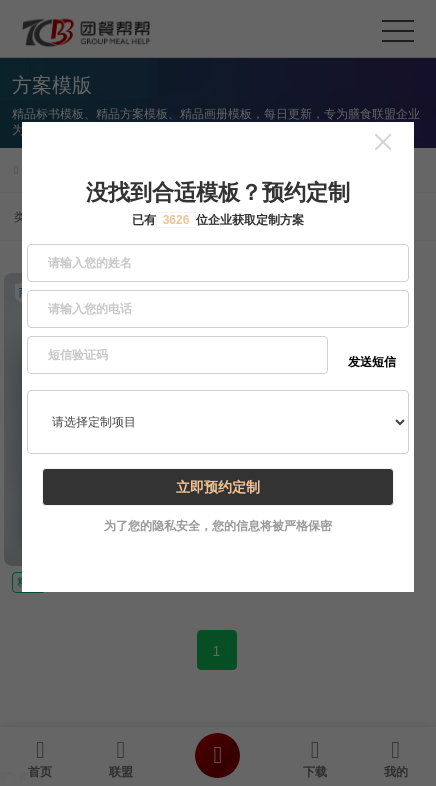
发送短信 (372, 362)
